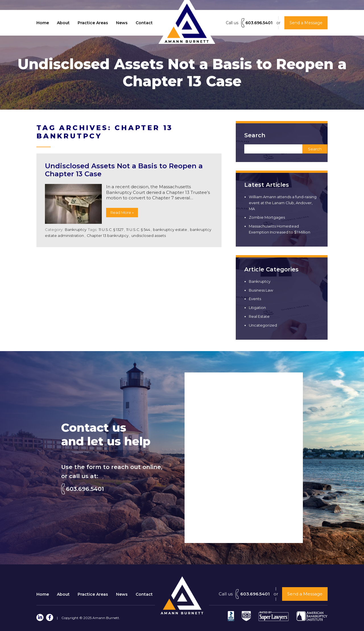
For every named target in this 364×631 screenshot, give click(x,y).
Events (255, 299)
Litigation (257, 308)
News (122, 23)
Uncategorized (263, 325)
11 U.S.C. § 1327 (111, 230)
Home (43, 23)
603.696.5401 (259, 23)
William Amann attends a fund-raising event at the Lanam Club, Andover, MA (283, 203)
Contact (144, 23)
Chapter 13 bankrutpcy (108, 235)
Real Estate (259, 316)
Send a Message (305, 594)
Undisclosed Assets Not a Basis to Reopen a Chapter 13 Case (124, 170)
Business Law (261, 290)
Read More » (122, 212)
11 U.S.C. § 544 (138, 230)
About (63, 23)
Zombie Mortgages (267, 217)
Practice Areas (93, 23)
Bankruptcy (76, 230)
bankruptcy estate (170, 230)
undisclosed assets (149, 235)
